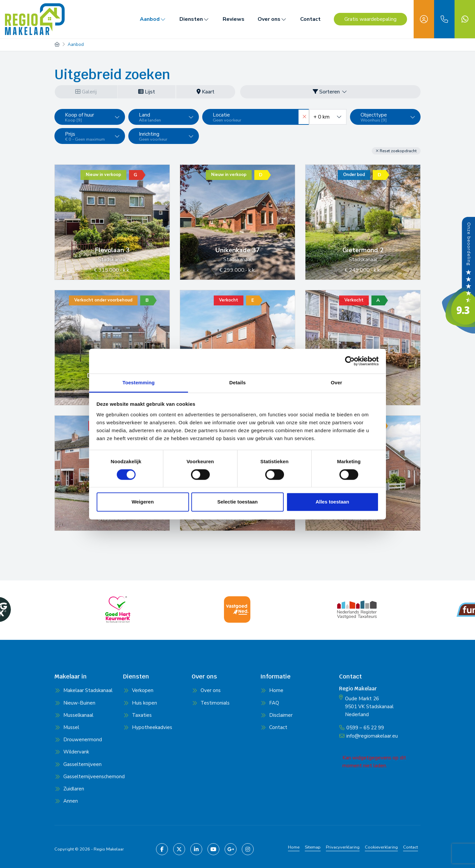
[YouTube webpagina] (213, 849)
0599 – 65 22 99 (365, 727)
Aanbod (153, 19)
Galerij (86, 92)
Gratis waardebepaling (370, 19)
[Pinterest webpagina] (248, 849)
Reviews (234, 19)
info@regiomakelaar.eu (372, 735)
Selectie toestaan (238, 502)
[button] (396, 151)
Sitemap (313, 847)
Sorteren (330, 92)
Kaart (206, 92)
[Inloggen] (424, 19)
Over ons (272, 19)
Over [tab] (337, 382)
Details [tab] (237, 382)
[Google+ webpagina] (231, 849)
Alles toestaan (332, 502)
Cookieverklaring (381, 847)
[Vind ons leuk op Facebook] (162, 849)
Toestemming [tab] (139, 382)
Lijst (147, 92)
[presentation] (229, 629)
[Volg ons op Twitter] (179, 849)
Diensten (194, 19)
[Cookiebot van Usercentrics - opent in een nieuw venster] (350, 361)
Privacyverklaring (343, 847)
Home (294, 847)
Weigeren (143, 502)
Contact (310, 19)
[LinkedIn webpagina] (196, 849)
